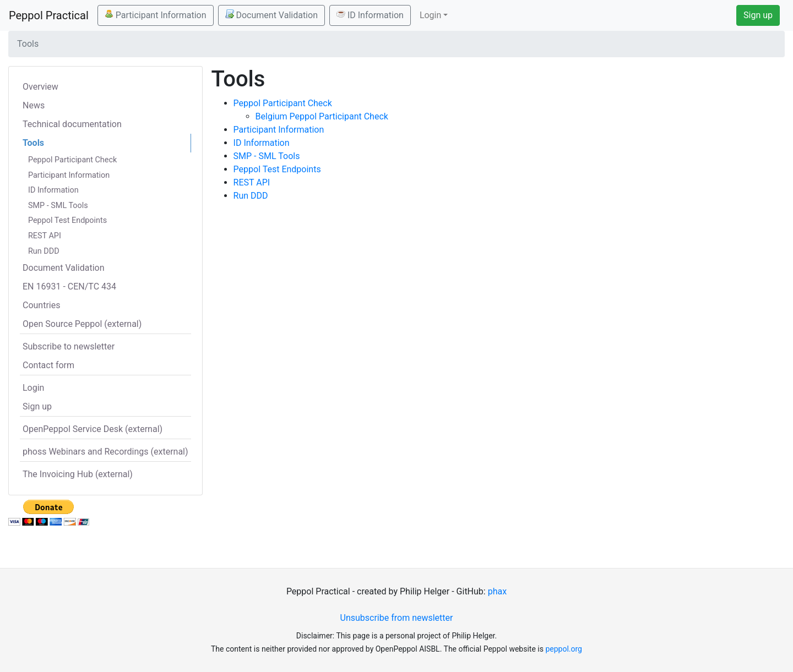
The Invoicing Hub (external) (78, 474)
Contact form (48, 365)
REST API (45, 236)
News (34, 105)
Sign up (758, 15)
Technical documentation (72, 124)
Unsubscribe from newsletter (397, 618)
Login (33, 388)
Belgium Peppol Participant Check (322, 116)
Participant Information (156, 15)
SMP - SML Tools (58, 206)
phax (497, 591)
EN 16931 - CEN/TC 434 (69, 286)
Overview (40, 87)
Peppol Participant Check (72, 160)
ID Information (370, 15)
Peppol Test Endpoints (67, 220)
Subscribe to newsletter (69, 346)
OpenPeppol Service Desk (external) (93, 429)
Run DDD (44, 251)
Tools (33, 143)
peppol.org (564, 649)
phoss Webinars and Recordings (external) (105, 452)
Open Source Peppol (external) (82, 324)
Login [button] (430, 15)
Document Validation (271, 15)
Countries (41, 305)
